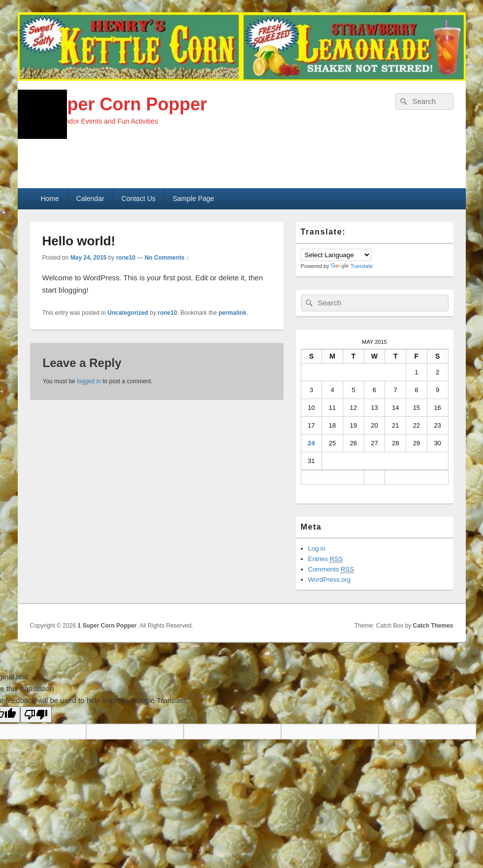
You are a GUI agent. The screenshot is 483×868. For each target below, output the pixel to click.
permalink (233, 313)
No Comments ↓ (167, 258)
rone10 (126, 258)
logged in (89, 381)
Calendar (90, 199)
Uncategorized (128, 313)
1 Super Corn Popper (119, 104)
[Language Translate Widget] (336, 255)
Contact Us (139, 199)
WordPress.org (329, 580)
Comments (331, 569)
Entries (326, 559)
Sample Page (193, 199)
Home (49, 199)
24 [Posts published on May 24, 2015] (311, 443)
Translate (352, 266)
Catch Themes (433, 626)
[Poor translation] (36, 715)
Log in (317, 549)
